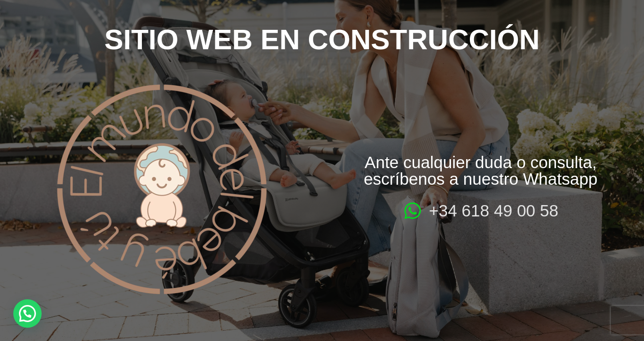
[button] (27, 314)
